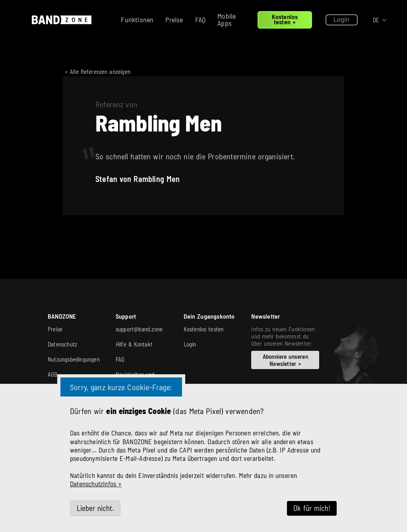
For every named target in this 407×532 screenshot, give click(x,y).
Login (342, 19)
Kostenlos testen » (285, 19)
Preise (174, 19)
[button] (380, 20)
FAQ (201, 19)
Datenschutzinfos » (96, 484)
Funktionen (137, 19)
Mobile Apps (227, 19)
